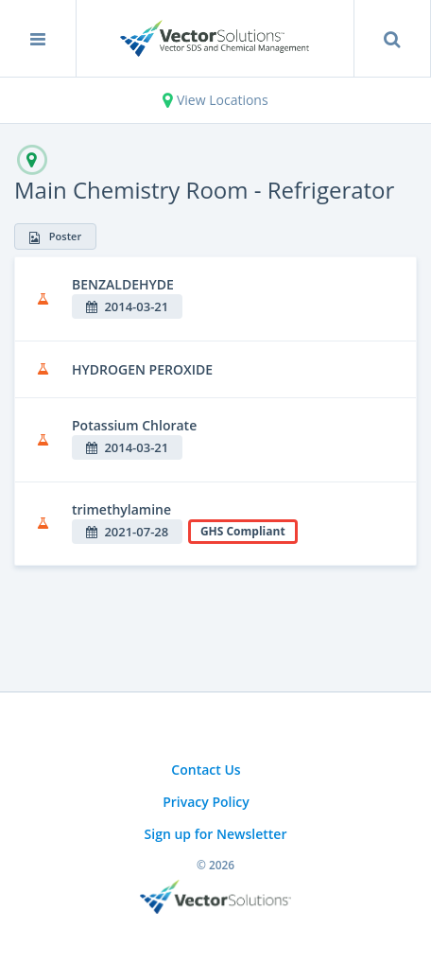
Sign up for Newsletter (216, 834)
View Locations (215, 100)
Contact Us (206, 770)
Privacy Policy (206, 802)
